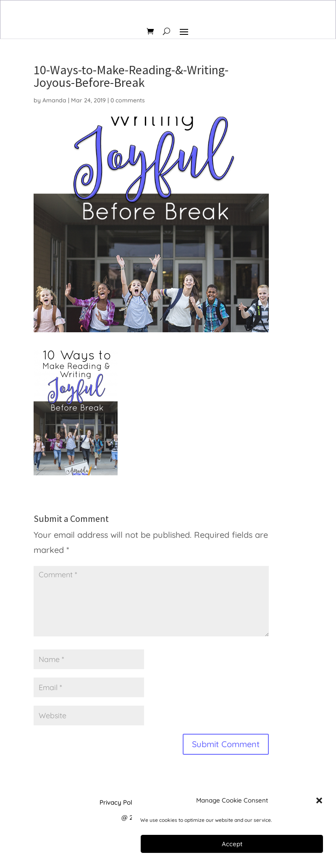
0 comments (128, 100)
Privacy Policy (120, 802)
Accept (232, 844)
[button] (319, 800)
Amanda (54, 100)
